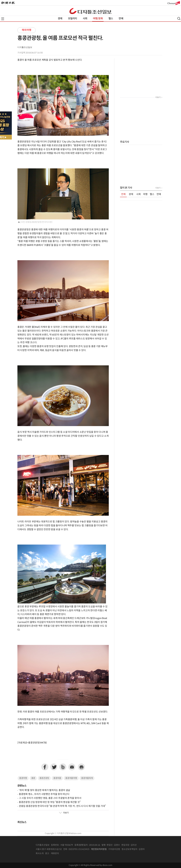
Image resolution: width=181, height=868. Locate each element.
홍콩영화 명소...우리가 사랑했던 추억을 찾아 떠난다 (44, 794)
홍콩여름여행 (71, 778)
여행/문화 (98, 19)
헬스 (111, 19)
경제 (60, 19)
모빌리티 (73, 19)
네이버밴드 (63, 767)
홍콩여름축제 (87, 778)
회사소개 (40, 853)
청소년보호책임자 (129, 849)
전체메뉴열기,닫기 (3, 19)
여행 (145, 194)
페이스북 (45, 767)
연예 (121, 19)
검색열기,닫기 (179, 19)
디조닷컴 (90, 11)
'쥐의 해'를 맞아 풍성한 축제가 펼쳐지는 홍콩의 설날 (44, 790)
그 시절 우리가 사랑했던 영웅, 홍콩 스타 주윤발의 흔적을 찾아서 (50, 798)
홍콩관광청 (44, 778)
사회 (85, 19)
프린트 (81, 767)
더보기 (64, 813)
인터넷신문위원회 (154, 849)
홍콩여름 (57, 778)
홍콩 (33, 778)
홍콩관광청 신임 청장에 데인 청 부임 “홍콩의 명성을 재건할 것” (50, 802)
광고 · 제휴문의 (52, 853)
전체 (123, 194)
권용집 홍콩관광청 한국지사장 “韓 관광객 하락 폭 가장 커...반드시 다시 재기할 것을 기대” (62, 806)
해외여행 (27, 30)
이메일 (72, 767)
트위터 (54, 767)
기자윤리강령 (114, 849)
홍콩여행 (23, 778)
